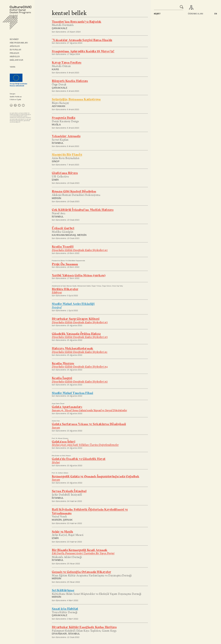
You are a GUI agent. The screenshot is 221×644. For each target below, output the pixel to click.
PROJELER (14, 53)
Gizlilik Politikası (16, 97)
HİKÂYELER (15, 57)
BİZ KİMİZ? (14, 39)
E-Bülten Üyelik (16, 100)
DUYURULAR (15, 50)
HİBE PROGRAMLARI (19, 43)
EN (216, 14)
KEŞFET (157, 14)
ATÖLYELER (15, 46)
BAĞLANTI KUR (16, 60)
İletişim (13, 94)
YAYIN (12, 67)
